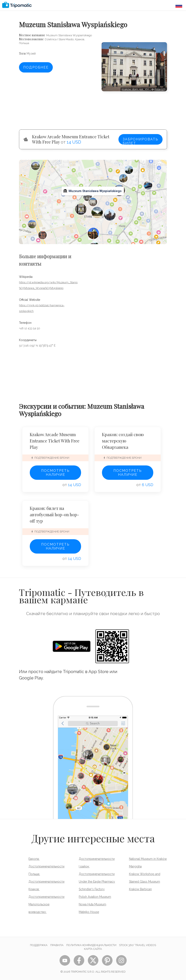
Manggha (135, 866)
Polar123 (160, 89)
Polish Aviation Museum (95, 897)
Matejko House (89, 912)
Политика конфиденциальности (91, 945)
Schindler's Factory (92, 889)
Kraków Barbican (140, 889)
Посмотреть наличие (55, 473)
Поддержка (39, 945)
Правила (57, 945)
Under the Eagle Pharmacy (97, 882)
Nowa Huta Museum (92, 904)
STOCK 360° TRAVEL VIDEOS (138, 945)
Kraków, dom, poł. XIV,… (136, 89)
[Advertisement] (134, 106)
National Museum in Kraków (148, 859)
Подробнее (36, 67)
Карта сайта (93, 949)
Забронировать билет (141, 141)
